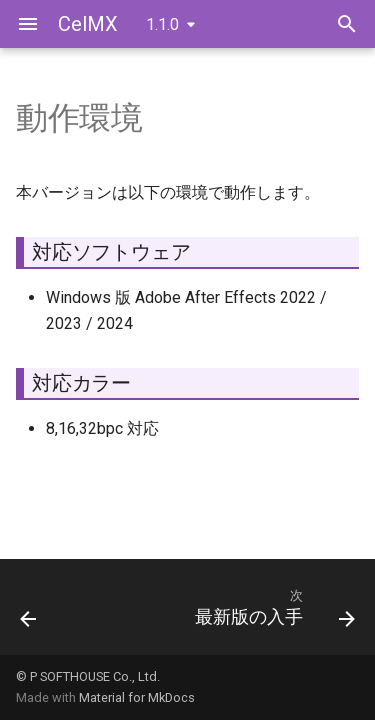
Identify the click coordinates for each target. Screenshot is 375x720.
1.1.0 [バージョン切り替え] (162, 24)
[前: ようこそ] (28, 613)
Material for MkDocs (137, 697)
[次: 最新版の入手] (272, 613)
